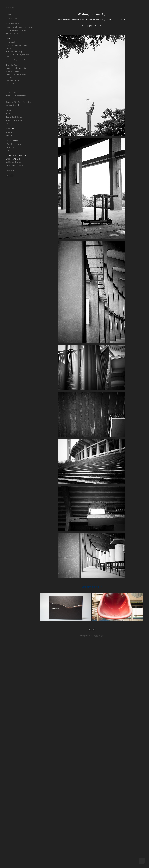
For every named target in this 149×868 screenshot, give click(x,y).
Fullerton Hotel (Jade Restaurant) (18, 68)
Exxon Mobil (10, 147)
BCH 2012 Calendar (13, 84)
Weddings (10, 128)
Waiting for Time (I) (13, 159)
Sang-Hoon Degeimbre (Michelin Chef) (18, 61)
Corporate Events (12, 93)
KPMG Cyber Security (14, 144)
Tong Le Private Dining (14, 52)
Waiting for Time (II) (13, 162)
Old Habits (10, 48)
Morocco (9, 135)
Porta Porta (10, 78)
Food (8, 38)
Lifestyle (9, 110)
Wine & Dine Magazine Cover (16, 45)
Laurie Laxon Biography (14, 165)
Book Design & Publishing (16, 155)
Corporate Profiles (13, 18)
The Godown (11, 114)
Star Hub (9, 150)
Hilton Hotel (10, 42)
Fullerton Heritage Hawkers (16, 74)
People (9, 15)
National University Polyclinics (17, 30)
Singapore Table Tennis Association (19, 102)
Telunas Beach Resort (14, 117)
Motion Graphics (12, 140)
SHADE (10, 7)
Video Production (13, 23)
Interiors (9, 123)
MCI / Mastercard (12, 105)
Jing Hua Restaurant (13, 71)
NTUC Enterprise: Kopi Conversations (20, 27)
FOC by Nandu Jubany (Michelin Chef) (17, 56)
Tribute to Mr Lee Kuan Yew (16, 96)
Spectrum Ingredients (14, 81)
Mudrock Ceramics (13, 33)
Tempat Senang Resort (14, 120)
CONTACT (10, 170)
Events (9, 89)
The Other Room (12, 65)
